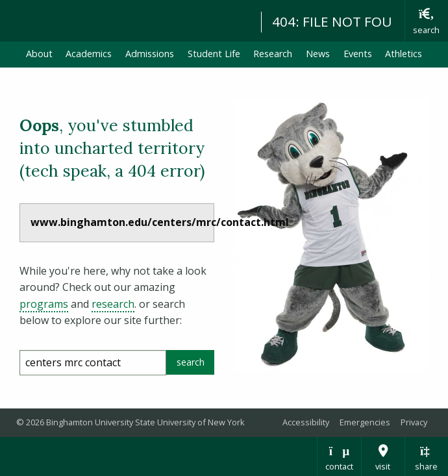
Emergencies (365, 422)
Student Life (214, 54)
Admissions (150, 54)
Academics (89, 54)
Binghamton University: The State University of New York (125, 20)
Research (273, 54)
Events (358, 54)
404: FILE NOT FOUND (342, 21)
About (39, 54)
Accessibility (306, 422)
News (318, 54)
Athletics (404, 54)
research (113, 304)
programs (44, 304)
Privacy (414, 422)
